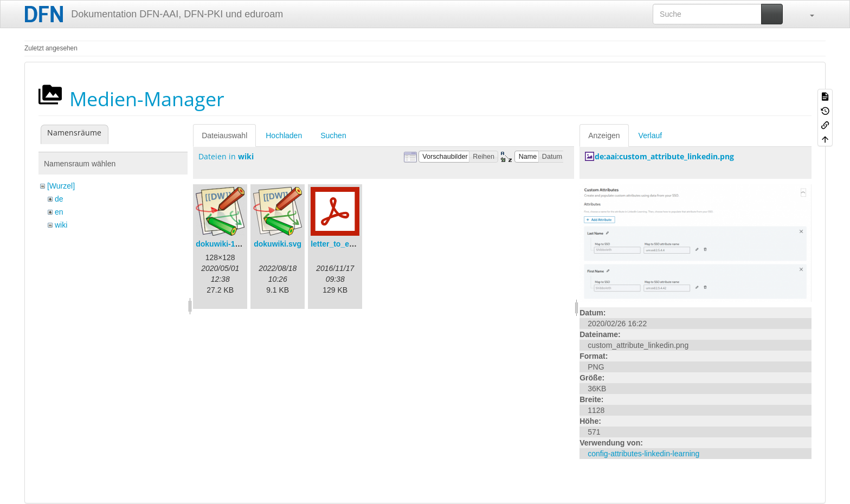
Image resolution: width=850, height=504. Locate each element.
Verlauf (651, 135)
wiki (61, 225)
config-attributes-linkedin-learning (643, 454)
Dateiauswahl (224, 135)
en (59, 212)
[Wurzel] (61, 186)
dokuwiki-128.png (227, 244)
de (59, 199)
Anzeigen (604, 135)
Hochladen (284, 135)
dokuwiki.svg (278, 244)
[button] (807, 14)
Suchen (333, 135)
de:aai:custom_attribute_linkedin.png (664, 156)
